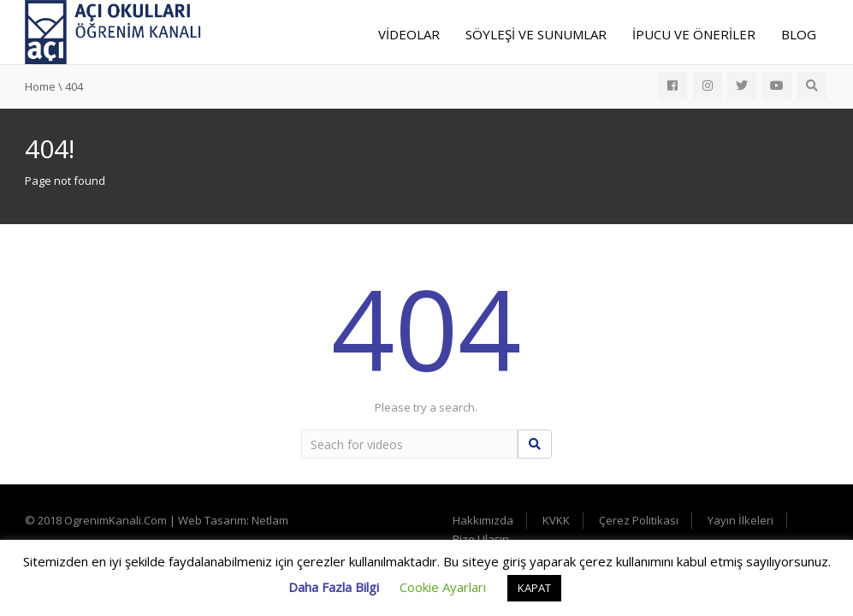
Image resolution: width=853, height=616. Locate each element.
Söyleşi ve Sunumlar (536, 34)
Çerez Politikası (639, 520)
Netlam (270, 520)
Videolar (409, 34)
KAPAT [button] (534, 588)
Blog (799, 34)
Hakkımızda (483, 520)
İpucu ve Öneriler (694, 34)
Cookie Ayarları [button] (443, 587)
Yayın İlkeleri (740, 520)
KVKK (556, 520)
